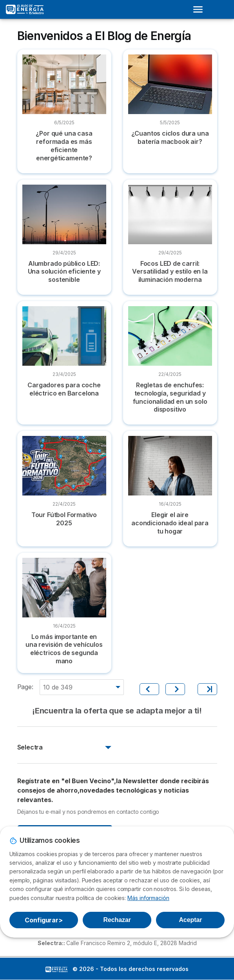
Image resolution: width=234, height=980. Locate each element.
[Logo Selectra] (25, 9)
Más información (148, 898)
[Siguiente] (175, 689)
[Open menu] (200, 9)
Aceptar (190, 920)
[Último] (207, 689)
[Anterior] (149, 689)
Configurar (44, 920)
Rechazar (117, 920)
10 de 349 (58, 687)
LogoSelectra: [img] (56, 969)
